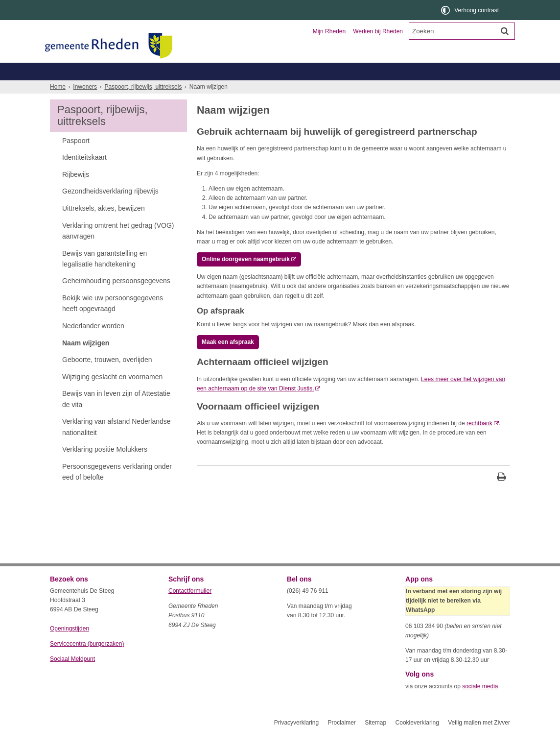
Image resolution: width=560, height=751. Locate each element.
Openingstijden (70, 646)
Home (58, 104)
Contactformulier (190, 608)
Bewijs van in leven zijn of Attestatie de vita (116, 416)
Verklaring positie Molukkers (105, 467)
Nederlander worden (93, 343)
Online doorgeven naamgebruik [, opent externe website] (246, 277)
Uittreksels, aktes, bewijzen (104, 226)
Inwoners (78, 71)
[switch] (471, 10)
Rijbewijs (76, 192)
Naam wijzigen (86, 361)
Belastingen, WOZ (83, 89)
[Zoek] (505, 31)
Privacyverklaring (296, 740)
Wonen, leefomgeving (414, 89)
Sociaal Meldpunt (72, 677)
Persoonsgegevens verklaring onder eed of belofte (117, 489)
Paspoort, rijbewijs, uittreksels (143, 104)
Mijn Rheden (329, 31)
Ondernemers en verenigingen (185, 71)
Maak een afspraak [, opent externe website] (228, 360)
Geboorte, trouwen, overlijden (167, 89)
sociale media (480, 704)
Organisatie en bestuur (438, 71)
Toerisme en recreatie (320, 71)
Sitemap (375, 740)
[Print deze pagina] (502, 496)
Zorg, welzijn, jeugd (252, 89)
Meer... (471, 89)
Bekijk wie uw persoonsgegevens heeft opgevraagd (113, 321)
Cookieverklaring (417, 740)
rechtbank (479, 441)
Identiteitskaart (84, 175)
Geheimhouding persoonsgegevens (116, 298)
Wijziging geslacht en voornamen (112, 394)
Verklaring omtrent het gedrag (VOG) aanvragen (118, 248)
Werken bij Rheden (378, 31)
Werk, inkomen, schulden (332, 89)
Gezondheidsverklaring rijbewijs (110, 209)
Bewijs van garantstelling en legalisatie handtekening (105, 276)
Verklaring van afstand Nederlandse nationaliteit (117, 444)
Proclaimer (341, 740)
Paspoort (76, 158)
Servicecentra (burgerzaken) (87, 661)
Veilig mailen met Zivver (479, 740)
